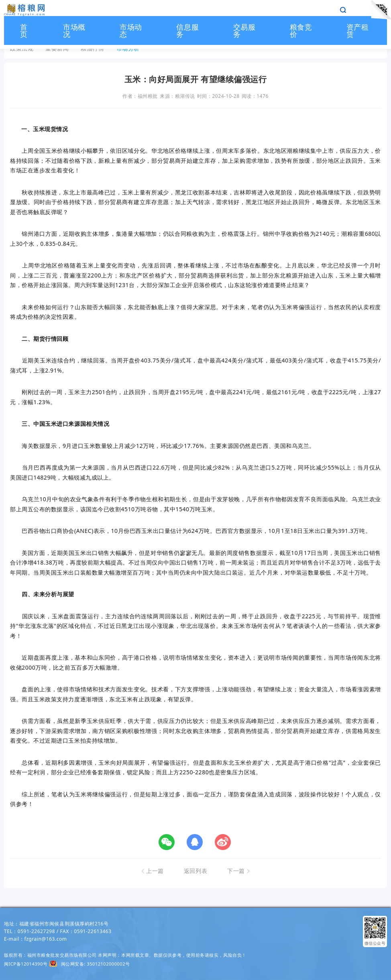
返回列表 (195, 871)
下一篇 (239, 871)
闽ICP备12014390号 (26, 964)
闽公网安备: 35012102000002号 (96, 964)
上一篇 (152, 871)
